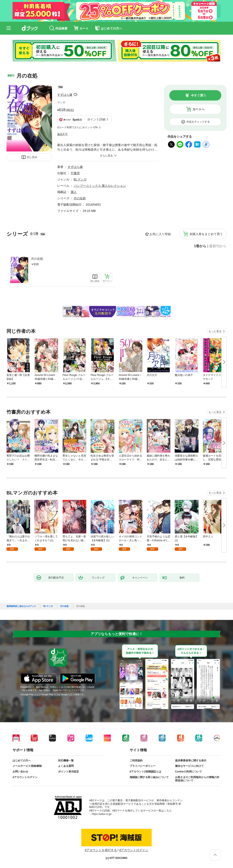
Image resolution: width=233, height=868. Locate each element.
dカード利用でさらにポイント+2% (77, 127)
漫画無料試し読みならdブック (21, 606)
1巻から (200, 246)
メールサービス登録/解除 (27, 766)
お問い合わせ (20, 772)
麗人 (74, 192)
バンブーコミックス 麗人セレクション (100, 186)
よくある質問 (66, 766)
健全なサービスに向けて (189, 766)
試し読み (32, 157)
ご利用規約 (136, 761)
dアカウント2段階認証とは (145, 772)
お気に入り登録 (160, 234)
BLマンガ (80, 179)
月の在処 (37, 259)
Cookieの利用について (189, 772)
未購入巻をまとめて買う (206, 234)
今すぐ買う (199, 95)
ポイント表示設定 (68, 772)
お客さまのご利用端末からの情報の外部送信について (197, 779)
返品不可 (62, 134)
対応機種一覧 (66, 761)
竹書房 (75, 173)
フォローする (75, 95)
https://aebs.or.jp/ (102, 814)
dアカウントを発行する (101, 850)
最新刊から (218, 246)
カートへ (199, 109)
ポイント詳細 (96, 119)
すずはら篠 (65, 95)
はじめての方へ (22, 761)
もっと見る (215, 331)
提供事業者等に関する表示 (191, 761)
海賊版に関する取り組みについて (149, 777)
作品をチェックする (198, 122)
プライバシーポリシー (143, 766)
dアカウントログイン (25, 777)
